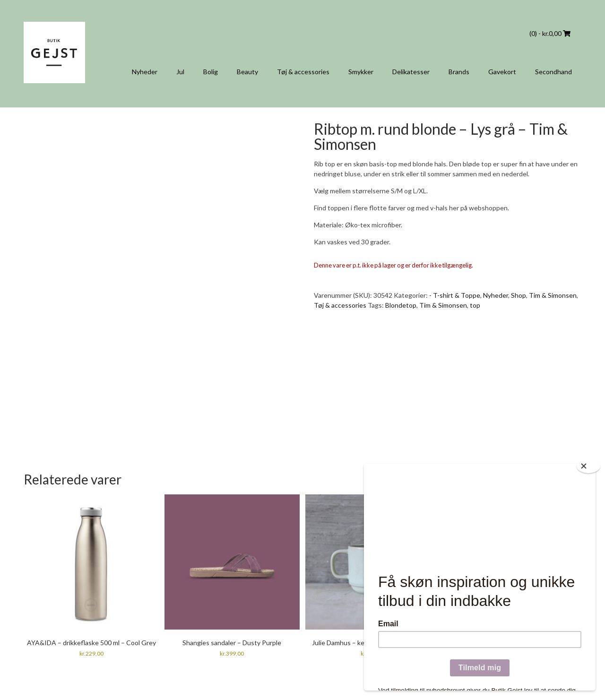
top (475, 305)
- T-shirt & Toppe (455, 295)
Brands (459, 72)
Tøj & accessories (303, 72)
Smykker (361, 72)
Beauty (247, 72)
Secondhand (553, 72)
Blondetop (401, 305)
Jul (180, 72)
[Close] (588, 466)
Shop (519, 295)
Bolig (211, 72)
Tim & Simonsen (553, 295)
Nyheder (145, 72)
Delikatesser (411, 72)
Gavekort (502, 72)
